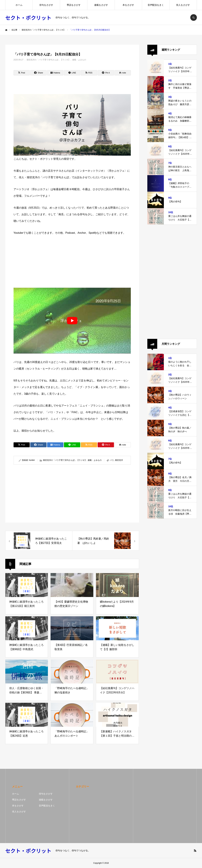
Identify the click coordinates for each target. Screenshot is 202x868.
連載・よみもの (79, 60)
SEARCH (194, 17)
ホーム (19, 5)
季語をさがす (74, 5)
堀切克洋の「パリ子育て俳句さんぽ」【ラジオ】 (48, 60)
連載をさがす (101, 5)
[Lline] (72, 73)
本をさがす (128, 5)
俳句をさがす (46, 5)
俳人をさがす (183, 5)
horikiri (32, 460)
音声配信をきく (156, 5)
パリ (112, 460)
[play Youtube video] (72, 321)
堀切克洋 (119, 460)
